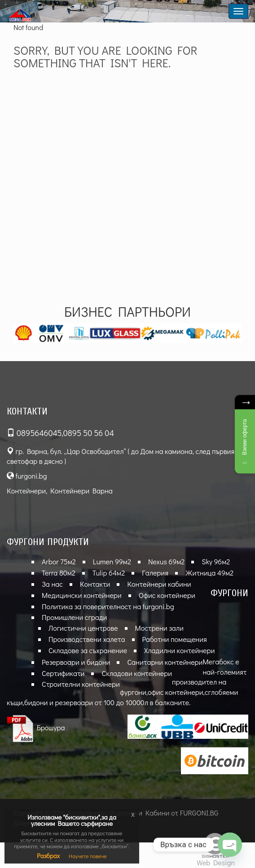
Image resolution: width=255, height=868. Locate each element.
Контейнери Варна (81, 491)
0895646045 (39, 433)
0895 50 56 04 (89, 433)
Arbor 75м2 (59, 561)
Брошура (36, 727)
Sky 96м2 (216, 561)
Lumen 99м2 (112, 561)
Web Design (216, 862)
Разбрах (48, 856)
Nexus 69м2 (166, 561)
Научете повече (88, 856)
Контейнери (26, 491)
